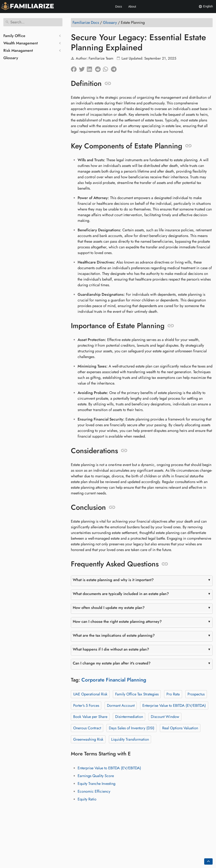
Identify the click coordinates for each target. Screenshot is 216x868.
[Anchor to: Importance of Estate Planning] (171, 326)
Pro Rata (173, 694)
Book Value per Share (90, 717)
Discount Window (165, 717)
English (206, 7)
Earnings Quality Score (96, 776)
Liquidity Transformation (130, 739)
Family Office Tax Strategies (137, 694)
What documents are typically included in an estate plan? (121, 594)
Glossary (11, 58)
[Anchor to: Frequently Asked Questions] (165, 564)
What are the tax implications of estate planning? (114, 635)
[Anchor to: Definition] (108, 84)
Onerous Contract (87, 728)
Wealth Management (21, 43)
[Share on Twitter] (83, 68)
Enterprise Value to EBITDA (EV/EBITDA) (174, 706)
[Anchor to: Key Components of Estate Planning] (188, 146)
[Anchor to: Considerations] (124, 451)
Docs (119, 7)
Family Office (14, 36)
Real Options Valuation (180, 728)
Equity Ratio (87, 799)
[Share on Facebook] (75, 68)
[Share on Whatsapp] (107, 68)
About (132, 7)
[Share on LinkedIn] (91, 68)
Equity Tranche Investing (97, 784)
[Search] (33, 22)
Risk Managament (18, 51)
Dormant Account (121, 706)
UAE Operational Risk (90, 694)
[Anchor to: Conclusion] (112, 507)
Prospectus (196, 694)
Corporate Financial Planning (114, 680)
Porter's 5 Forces (86, 706)
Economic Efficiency (94, 791)
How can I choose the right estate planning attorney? (117, 622)
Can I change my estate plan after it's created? (112, 663)
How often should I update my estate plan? (109, 608)
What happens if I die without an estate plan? (111, 649)
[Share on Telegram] (115, 68)
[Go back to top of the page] (208, 861)
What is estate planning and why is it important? (113, 580)
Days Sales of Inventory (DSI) (132, 728)
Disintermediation (129, 717)
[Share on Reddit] (99, 68)
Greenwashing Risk (88, 739)
